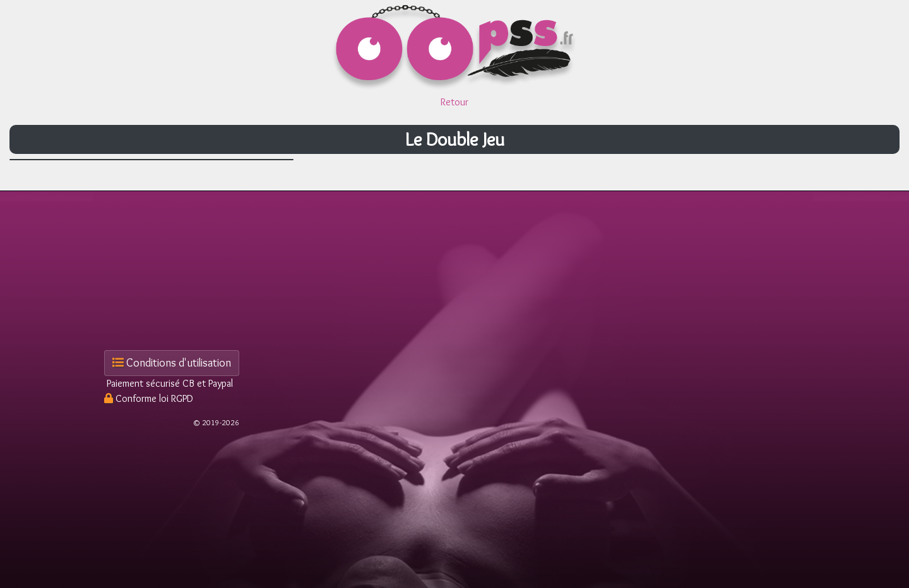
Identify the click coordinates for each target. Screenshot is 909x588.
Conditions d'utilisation (172, 363)
